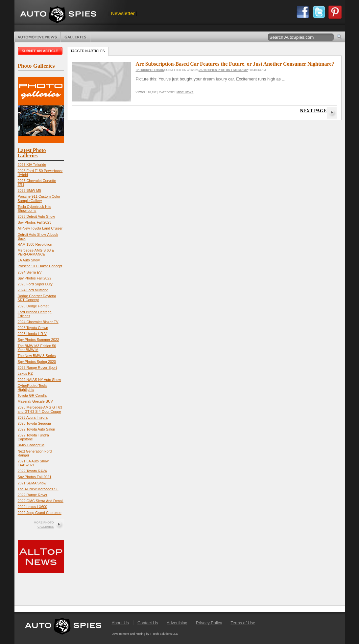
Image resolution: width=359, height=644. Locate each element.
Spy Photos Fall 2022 (35, 278)
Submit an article (41, 51)
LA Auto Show (29, 260)
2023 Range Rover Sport (37, 367)
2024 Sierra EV (30, 272)
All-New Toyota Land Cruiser (40, 228)
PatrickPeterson (150, 70)
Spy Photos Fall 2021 (35, 477)
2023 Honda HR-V (32, 334)
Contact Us (148, 623)
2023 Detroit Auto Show (36, 216)
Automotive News (37, 37)
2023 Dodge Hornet (33, 306)
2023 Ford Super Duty (35, 284)
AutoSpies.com (58, 15)
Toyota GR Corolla (32, 395)
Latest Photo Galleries (32, 153)
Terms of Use (243, 623)
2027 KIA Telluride (32, 165)
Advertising (177, 623)
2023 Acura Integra (33, 417)
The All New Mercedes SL (38, 489)
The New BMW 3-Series (37, 356)
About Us (120, 623)
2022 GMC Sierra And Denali (41, 501)
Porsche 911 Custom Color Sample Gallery (39, 198)
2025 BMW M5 (29, 190)
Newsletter (123, 13)
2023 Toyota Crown (33, 328)
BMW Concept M (31, 445)
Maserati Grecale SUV (35, 401)
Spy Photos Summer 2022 (38, 340)
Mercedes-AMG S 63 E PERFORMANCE (36, 252)
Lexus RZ (25, 373)
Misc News (185, 92)
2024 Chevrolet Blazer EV (38, 322)
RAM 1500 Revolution (35, 244)
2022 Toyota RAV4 (32, 471)
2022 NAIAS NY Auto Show (39, 380)
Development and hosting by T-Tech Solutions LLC (145, 634)
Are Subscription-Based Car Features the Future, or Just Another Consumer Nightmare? (235, 64)
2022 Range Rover (33, 495)
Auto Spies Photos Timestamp (223, 70)
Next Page (313, 111)
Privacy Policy (209, 623)
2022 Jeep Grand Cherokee (40, 513)
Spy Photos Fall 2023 (35, 222)
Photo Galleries (75, 37)
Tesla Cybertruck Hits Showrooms (35, 209)
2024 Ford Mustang (33, 290)
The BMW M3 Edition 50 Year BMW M (37, 348)
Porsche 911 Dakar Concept (40, 266)
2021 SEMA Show (32, 483)
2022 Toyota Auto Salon (36, 429)
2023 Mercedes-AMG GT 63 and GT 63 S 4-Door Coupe (40, 409)
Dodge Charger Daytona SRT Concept (37, 298)
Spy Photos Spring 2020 (37, 362)
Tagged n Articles (88, 51)
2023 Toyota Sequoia (34, 423)
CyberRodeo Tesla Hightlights (32, 388)
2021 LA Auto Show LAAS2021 (33, 463)
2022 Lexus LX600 (33, 507)
